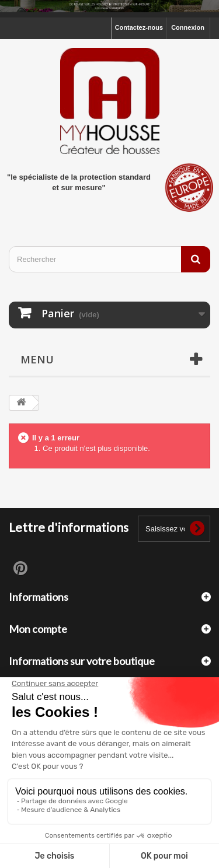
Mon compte (38, 629)
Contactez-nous (139, 27)
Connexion (188, 27)
